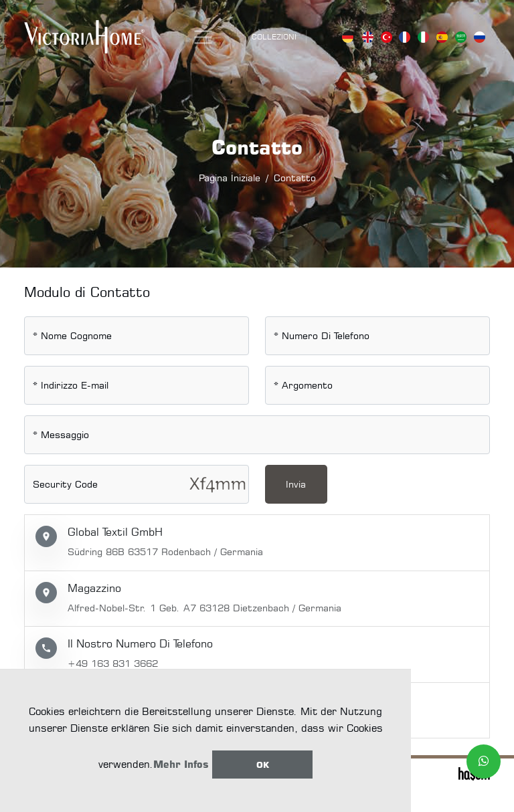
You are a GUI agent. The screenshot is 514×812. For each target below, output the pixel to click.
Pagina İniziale (230, 178)
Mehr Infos (181, 764)
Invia (296, 484)
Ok (263, 765)
